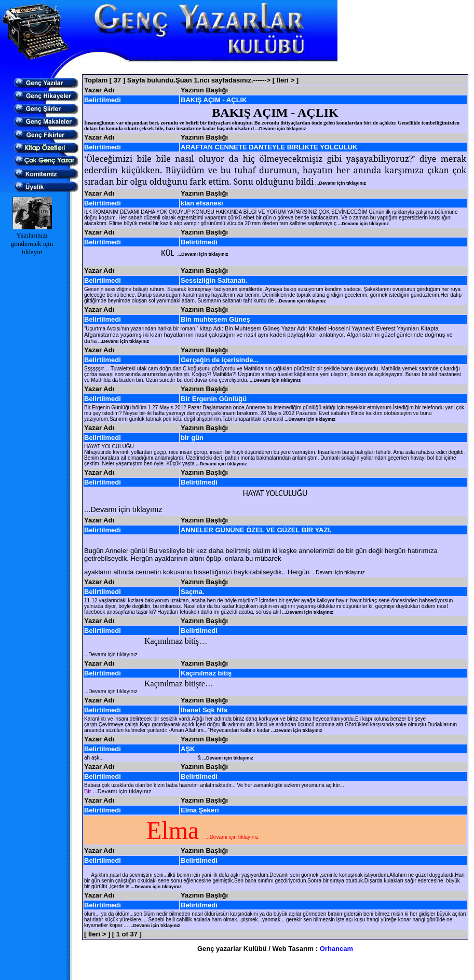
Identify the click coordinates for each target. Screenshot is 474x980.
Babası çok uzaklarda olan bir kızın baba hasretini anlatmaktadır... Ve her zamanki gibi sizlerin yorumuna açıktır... (214, 785)
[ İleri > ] (286, 80)
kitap (206, 328)
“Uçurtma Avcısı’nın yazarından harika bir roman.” (142, 329)
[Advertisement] (275, 68)
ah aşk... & (169, 758)
